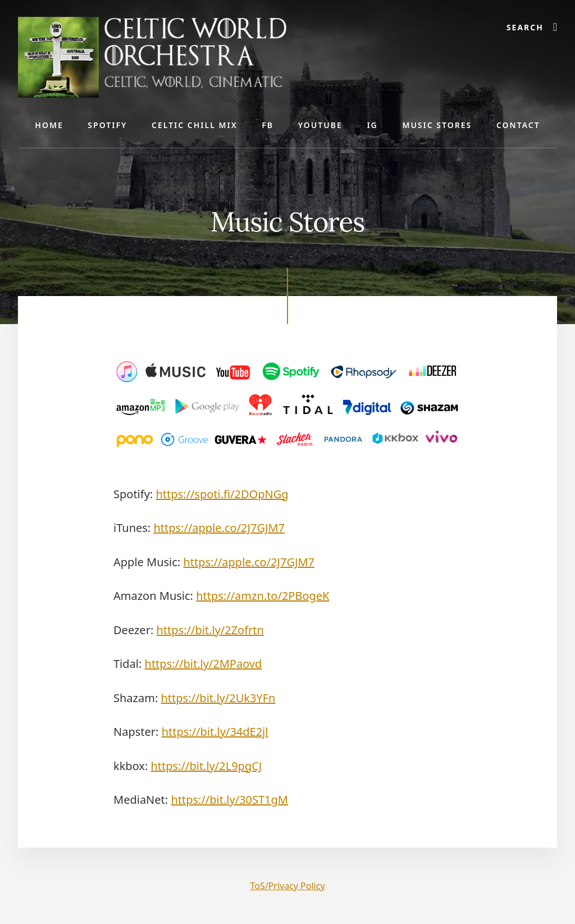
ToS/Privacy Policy (287, 886)
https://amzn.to (263, 596)
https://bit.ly (210, 630)
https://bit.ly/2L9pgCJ (207, 766)
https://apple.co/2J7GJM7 (219, 528)
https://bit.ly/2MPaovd (204, 664)
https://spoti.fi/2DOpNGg (222, 494)
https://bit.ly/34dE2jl (215, 732)
